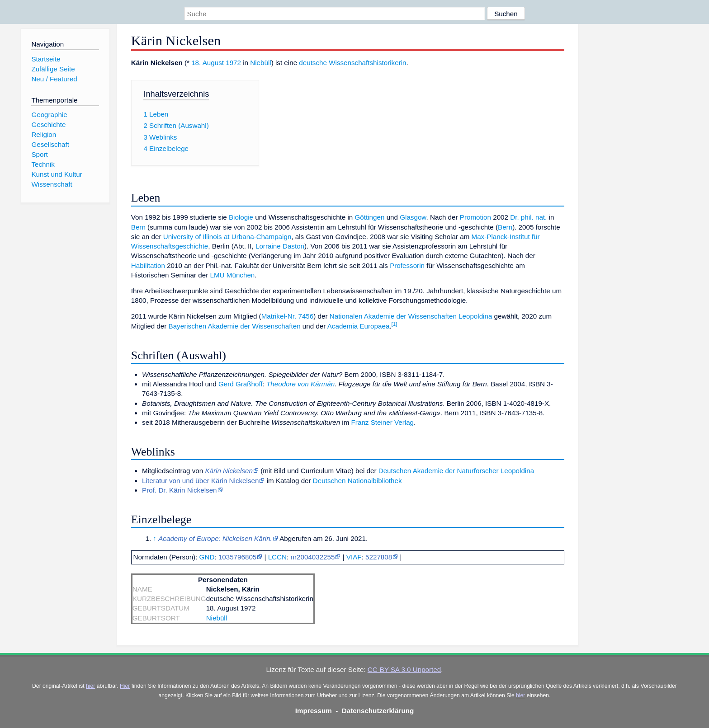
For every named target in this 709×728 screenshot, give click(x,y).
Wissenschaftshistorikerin (367, 63)
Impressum (314, 711)
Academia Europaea (359, 326)
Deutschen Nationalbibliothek (357, 481)
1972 (233, 63)
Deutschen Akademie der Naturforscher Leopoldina (456, 471)
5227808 (379, 557)
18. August (208, 63)
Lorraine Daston (280, 246)
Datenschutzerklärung (378, 711)
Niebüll (260, 63)
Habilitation (148, 265)
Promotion (475, 217)
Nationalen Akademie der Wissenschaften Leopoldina (411, 316)
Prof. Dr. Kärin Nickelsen (179, 490)
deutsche (313, 63)
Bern (138, 227)
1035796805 (237, 557)
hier (90, 686)
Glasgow (413, 217)
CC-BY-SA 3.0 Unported (404, 669)
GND (207, 557)
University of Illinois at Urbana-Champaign (227, 237)
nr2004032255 (312, 557)
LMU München (233, 275)
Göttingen (370, 217)
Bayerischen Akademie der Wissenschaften (235, 326)
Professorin (407, 265)
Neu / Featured (54, 79)
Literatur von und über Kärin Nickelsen (200, 481)
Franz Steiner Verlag (383, 422)
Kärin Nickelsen (229, 471)
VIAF (354, 557)
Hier (125, 686)
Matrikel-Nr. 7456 (288, 316)
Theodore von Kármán (300, 384)
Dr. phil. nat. (528, 217)
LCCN (277, 557)
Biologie (241, 217)
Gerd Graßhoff (241, 384)
